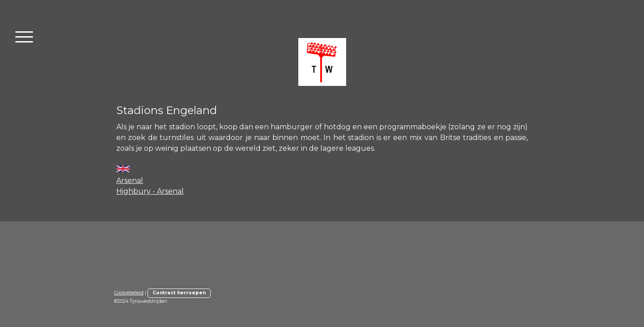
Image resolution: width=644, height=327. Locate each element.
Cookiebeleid (129, 293)
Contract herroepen (179, 293)
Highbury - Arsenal (150, 191)
